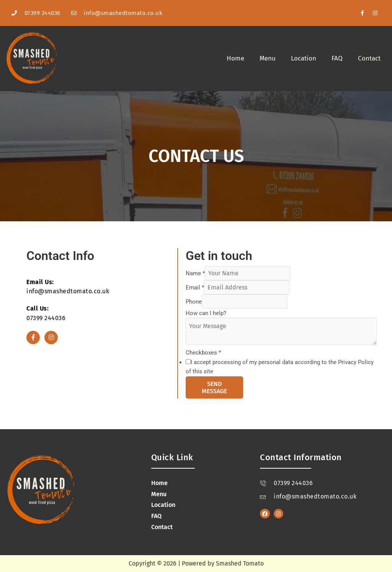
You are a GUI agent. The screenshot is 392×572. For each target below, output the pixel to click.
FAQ (337, 58)
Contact (369, 58)
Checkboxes (203, 353)
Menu (268, 58)
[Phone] (244, 302)
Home (235, 58)
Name (195, 273)
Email (195, 288)
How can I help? (206, 313)
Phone (194, 302)
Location (304, 58)
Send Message (214, 387)
